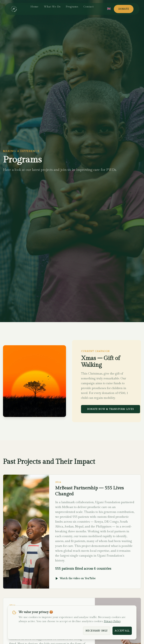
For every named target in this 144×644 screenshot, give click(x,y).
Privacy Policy (112, 621)
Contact (88, 7)
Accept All (122, 631)
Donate (124, 9)
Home (34, 7)
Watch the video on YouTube (75, 578)
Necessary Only (97, 631)
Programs (72, 7)
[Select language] (109, 9)
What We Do (52, 7)
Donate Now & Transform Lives (111, 409)
